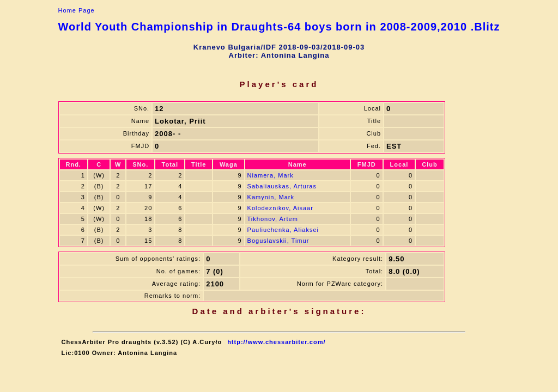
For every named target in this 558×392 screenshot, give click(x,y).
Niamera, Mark (271, 175)
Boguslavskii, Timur (278, 241)
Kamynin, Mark (271, 197)
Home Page (77, 10)
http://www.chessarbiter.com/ (276, 342)
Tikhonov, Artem (273, 219)
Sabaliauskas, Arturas (282, 186)
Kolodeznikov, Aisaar (280, 208)
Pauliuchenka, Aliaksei (283, 230)
